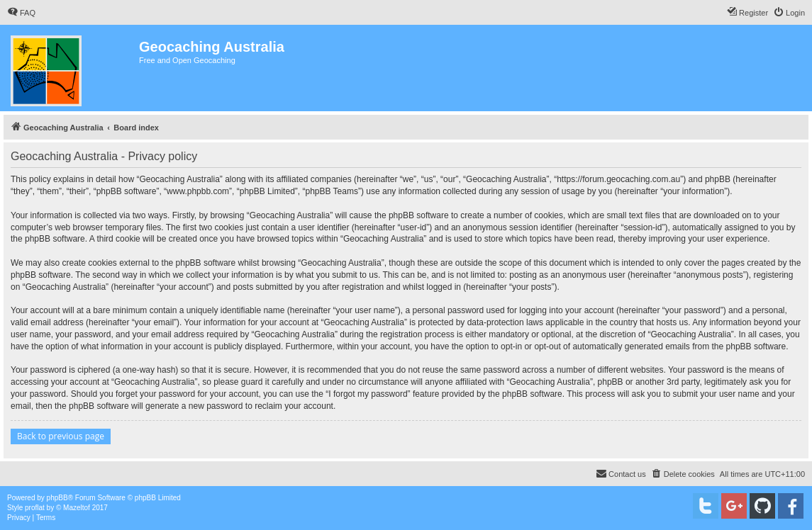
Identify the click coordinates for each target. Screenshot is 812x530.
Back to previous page (61, 436)
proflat (35, 508)
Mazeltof (77, 508)
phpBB (57, 498)
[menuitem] (21, 13)
